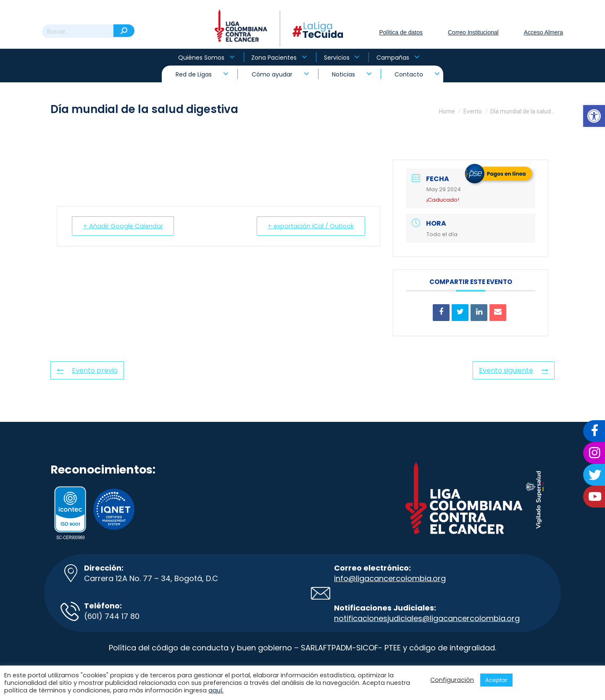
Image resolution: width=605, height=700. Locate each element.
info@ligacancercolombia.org (390, 578)
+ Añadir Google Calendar (125, 226)
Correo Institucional (473, 32)
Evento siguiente (514, 370)
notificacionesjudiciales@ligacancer (402, 618)
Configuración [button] (452, 680)
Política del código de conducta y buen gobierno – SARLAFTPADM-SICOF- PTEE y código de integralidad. (302, 648)
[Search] (88, 32)
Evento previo (87, 370)
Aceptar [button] (496, 680)
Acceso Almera (543, 32)
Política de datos (401, 32)
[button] (594, 116)
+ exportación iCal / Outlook (309, 226)
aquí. (216, 690)
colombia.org (495, 618)
